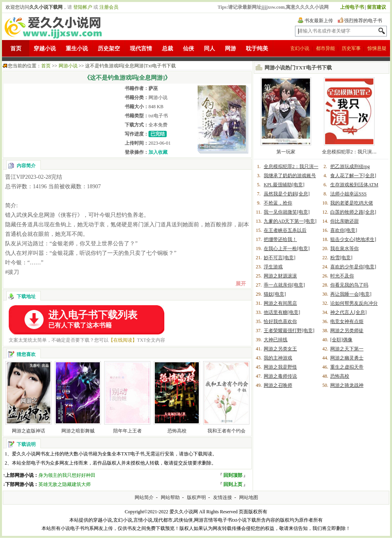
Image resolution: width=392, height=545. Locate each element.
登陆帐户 (83, 7)
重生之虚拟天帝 (347, 367)
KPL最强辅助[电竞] (284, 185)
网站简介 (144, 497)
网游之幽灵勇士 (347, 358)
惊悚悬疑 (377, 48)
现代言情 (141, 49)
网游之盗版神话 (29, 431)
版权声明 (196, 497)
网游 (230, 49)
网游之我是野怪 (280, 367)
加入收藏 (158, 152)
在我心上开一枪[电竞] (287, 249)
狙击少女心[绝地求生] (353, 239)
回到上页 (233, 484)
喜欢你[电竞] (344, 230)
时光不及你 (342, 276)
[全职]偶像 (341, 340)
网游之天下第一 (347, 349)
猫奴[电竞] (275, 294)
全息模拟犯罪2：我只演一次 (352, 152)
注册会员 (109, 7)
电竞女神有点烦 (347, 321)
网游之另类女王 (280, 349)
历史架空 (109, 49)
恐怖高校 (177, 431)
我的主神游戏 (278, 358)
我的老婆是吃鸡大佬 (352, 203)
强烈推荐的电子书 (363, 21)
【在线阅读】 (123, 340)
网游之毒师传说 (280, 376)
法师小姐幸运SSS (348, 194)
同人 (209, 49)
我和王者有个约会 (226, 431)
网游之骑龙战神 (347, 385)
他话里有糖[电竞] (282, 312)
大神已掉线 (276, 340)
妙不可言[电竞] (280, 258)
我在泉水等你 (344, 249)
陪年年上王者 (127, 431)
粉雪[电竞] (341, 258)
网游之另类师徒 (347, 331)
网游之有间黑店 (280, 303)
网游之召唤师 (278, 385)
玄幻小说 (300, 48)
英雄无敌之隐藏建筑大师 (65, 484)
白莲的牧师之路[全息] (353, 212)
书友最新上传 (319, 21)
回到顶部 (233, 475)
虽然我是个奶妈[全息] (287, 194)
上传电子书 (352, 7)
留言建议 (377, 7)
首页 (16, 49)
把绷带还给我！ (280, 239)
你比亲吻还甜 (344, 221)
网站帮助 (170, 497)
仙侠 (188, 49)
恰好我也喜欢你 (280, 321)
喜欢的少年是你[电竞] (353, 267)
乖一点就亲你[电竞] (284, 285)
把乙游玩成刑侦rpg (350, 166)
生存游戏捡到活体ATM (354, 185)
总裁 (167, 49)
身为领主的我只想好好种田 (67, 475)
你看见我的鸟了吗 (349, 285)
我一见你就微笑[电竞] (287, 212)
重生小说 (77, 49)
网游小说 (68, 66)
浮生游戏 (273, 267)
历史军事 (351, 48)
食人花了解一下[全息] (353, 176)
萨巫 (153, 88)
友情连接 (223, 497)
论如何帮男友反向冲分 (354, 303)
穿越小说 (45, 49)
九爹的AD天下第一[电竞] (290, 221)
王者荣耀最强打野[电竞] (289, 331)
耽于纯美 (257, 49)
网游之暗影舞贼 (78, 431)
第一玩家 (286, 152)
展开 (241, 284)
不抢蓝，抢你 (278, 203)
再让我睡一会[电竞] (351, 294)
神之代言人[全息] (348, 312)
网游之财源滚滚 (280, 276)
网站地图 (249, 497)
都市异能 (325, 48)
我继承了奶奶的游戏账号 (290, 176)
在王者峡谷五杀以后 (285, 230)
